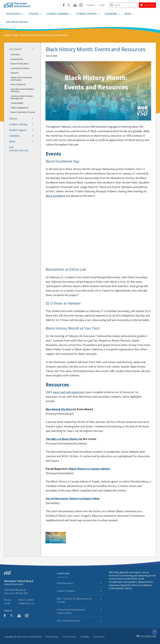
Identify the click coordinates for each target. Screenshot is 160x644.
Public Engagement (20, 108)
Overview (15, 54)
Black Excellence (55, 196)
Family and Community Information (21, 79)
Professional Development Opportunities (79, 611)
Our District (15, 14)
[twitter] (69, 5)
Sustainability (17, 103)
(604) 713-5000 (26, 600)
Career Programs (79, 591)
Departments (17, 59)
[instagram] (81, 5)
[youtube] (75, 5)
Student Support (88, 14)
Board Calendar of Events (23, 112)
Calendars (112, 14)
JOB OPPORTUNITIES (17, 22)
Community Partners (20, 68)
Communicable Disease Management (22, 97)
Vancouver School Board (29, 637)
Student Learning (59, 14)
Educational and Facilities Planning (22, 90)
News (129, 14)
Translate (91, 5)
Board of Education (20, 64)
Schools (35, 14)
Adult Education (79, 583)
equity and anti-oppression (69, 392)
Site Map (85, 637)
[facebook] (64, 5)
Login (103, 5)
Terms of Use (69, 637)
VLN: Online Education (79, 621)
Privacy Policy (52, 637)
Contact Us (99, 637)
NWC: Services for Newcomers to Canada (79, 600)
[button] (34, 49)
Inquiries (15, 73)
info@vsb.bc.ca (26, 603)
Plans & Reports (18, 84)
